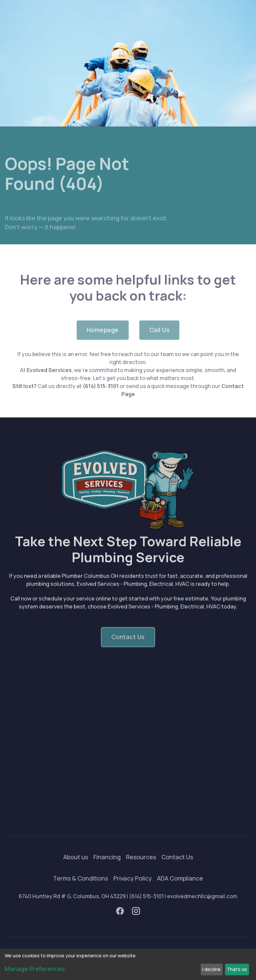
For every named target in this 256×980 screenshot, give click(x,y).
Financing (107, 865)
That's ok (237, 969)
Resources (141, 865)
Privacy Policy (132, 886)
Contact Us (177, 865)
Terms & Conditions (80, 886)
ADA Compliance (180, 886)
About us (76, 865)
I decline (211, 969)
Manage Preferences (35, 969)
